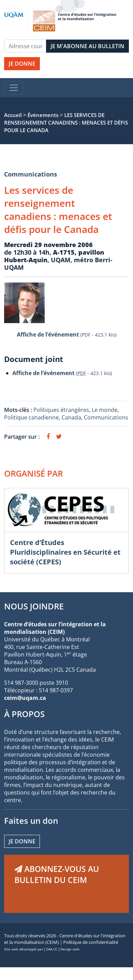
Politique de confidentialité (91, 942)
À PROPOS (24, 714)
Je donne (22, 841)
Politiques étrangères (61, 410)
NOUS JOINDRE (34, 606)
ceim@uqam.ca (25, 698)
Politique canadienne (31, 417)
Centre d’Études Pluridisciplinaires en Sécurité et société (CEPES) (65, 552)
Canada (71, 417)
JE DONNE (22, 64)
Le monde (105, 410)
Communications (31, 174)
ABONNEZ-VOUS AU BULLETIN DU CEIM (57, 874)
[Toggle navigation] (14, 88)
